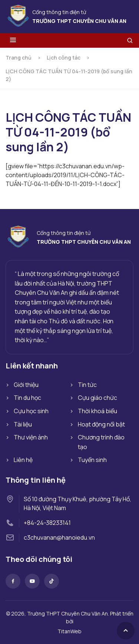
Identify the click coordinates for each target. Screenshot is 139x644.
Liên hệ (23, 460)
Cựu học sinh (31, 411)
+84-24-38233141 (47, 523)
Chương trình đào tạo (101, 442)
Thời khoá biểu (97, 411)
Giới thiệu (26, 385)
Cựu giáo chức (97, 398)
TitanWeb (69, 631)
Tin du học (27, 398)
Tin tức (87, 385)
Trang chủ (19, 58)
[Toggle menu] (13, 41)
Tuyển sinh (92, 460)
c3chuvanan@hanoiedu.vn (59, 537)
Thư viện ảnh (31, 437)
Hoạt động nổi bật (101, 424)
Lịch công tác (64, 58)
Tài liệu (23, 424)
